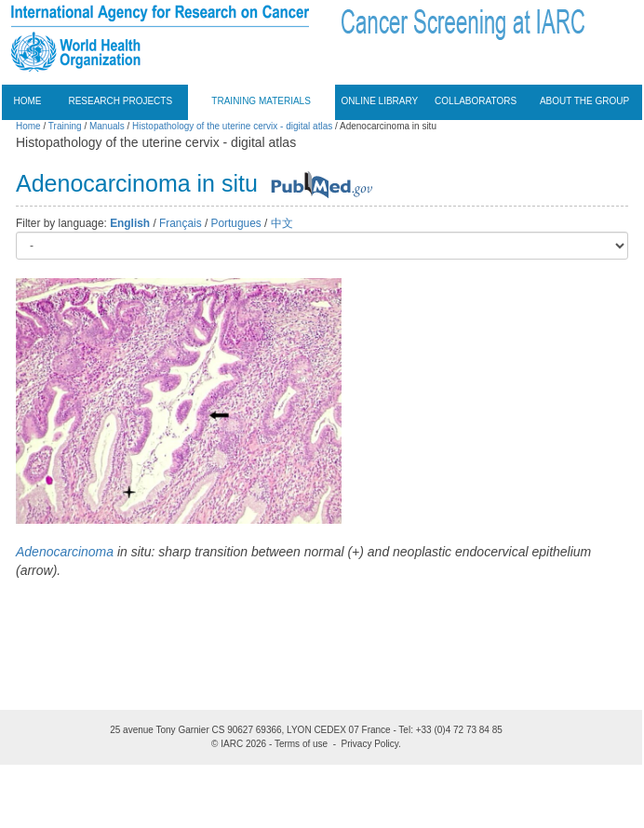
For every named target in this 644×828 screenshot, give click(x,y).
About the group (584, 101)
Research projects (120, 101)
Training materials (261, 101)
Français (181, 223)
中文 (282, 223)
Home (28, 101)
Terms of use (301, 744)
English (130, 223)
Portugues (236, 223)
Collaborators (476, 101)
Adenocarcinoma (65, 552)
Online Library (380, 101)
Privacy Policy (370, 744)
